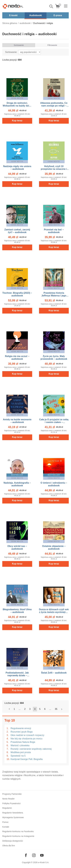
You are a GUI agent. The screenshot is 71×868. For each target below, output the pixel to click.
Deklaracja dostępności (13, 841)
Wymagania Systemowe (13, 817)
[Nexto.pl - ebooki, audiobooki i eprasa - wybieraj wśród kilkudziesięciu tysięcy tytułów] (13, 6)
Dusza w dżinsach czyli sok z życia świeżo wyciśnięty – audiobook (54, 612)
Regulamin (7, 808)
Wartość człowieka (20, 745)
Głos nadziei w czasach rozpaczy (27, 735)
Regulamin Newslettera (13, 813)
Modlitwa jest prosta (21, 752)
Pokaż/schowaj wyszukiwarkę (51, 6)
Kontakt (6, 827)
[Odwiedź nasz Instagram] (34, 855)
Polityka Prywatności (11, 803)
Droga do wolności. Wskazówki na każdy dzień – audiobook (17, 106)
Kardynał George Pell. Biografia (27, 759)
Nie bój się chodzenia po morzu (26, 739)
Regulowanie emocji (21, 728)
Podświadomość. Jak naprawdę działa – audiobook (17, 675)
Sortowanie (19, 45)
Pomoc (5, 822)
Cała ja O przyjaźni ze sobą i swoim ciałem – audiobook (54, 422)
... (19, 709)
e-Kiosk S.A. (44, 862)
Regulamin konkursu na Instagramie (18, 836)
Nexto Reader (8, 799)
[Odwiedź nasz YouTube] (42, 855)
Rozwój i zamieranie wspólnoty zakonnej (31, 749)
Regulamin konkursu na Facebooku (18, 831)
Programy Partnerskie (12, 794)
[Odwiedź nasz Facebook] (26, 855)
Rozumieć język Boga (22, 732)
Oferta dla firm (9, 846)
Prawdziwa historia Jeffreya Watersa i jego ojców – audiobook (54, 296)
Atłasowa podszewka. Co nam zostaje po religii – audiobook (54, 106)
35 (56, 709)
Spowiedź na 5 (18, 756)
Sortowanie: (11, 52)
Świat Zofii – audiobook (54, 673)
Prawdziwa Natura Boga (23, 742)
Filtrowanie (52, 45)
